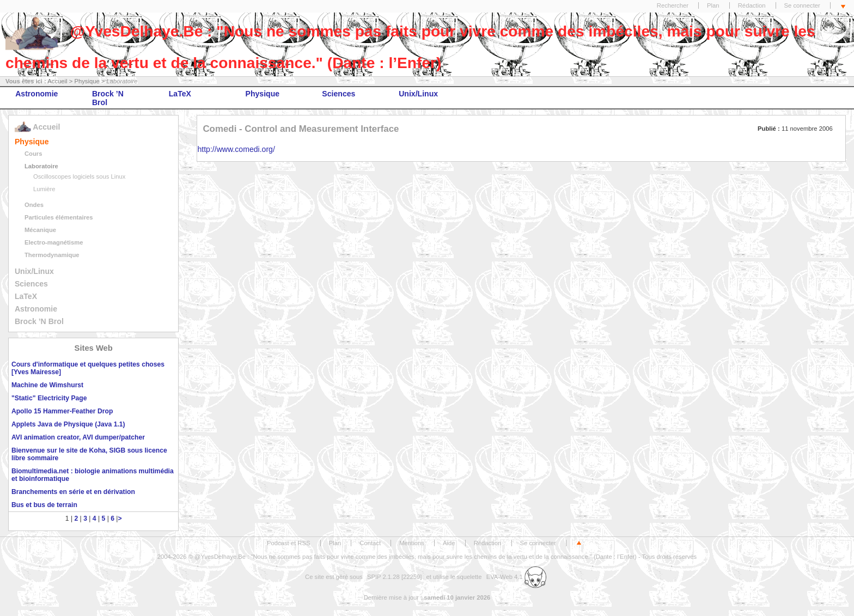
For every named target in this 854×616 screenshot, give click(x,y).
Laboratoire (41, 166)
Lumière (44, 189)
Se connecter (802, 5)
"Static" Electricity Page (49, 398)
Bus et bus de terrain (44, 505)
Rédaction (752, 5)
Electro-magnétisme (54, 242)
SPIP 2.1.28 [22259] (395, 577)
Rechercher (673, 5)
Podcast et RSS (288, 543)
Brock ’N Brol (108, 98)
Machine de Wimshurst (47, 385)
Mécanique (40, 230)
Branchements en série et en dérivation (73, 492)
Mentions (412, 543)
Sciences (338, 94)
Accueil (57, 81)
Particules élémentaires (59, 217)
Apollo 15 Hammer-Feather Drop (62, 411)
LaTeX (180, 94)
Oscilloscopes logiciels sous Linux (79, 176)
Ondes (34, 205)
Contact (370, 543)
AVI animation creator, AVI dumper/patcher (78, 437)
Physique (87, 81)
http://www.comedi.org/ (236, 149)
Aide (449, 543)
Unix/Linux (418, 94)
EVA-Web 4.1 (516, 577)
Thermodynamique (52, 255)
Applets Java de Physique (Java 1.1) (68, 424)
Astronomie (36, 94)
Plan (713, 5)
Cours (33, 154)
